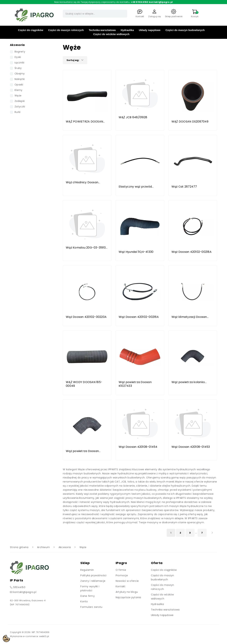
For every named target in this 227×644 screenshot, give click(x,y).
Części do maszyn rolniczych (66, 30)
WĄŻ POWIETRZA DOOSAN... (85, 122)
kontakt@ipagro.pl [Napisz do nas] (161, 2)
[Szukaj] (95, 14)
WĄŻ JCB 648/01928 (133, 117)
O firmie (121, 570)
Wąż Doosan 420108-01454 (138, 447)
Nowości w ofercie (127, 581)
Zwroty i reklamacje (93, 581)
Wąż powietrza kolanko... (189, 382)
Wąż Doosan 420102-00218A (192, 252)
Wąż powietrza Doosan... (83, 451)
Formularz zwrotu (91, 607)
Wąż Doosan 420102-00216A (139, 317)
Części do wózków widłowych (111, 34)
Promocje (122, 575)
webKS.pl (44, 636)
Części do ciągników (31, 30)
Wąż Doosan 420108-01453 (191, 447)
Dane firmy (88, 596)
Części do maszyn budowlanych (185, 30)
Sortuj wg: (75, 60)
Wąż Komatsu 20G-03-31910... (87, 248)
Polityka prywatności (93, 575)
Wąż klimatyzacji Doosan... (190, 317)
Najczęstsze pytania (128, 597)
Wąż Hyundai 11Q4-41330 (136, 252)
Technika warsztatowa (102, 30)
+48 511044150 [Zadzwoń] (139, 2)
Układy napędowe (150, 30)
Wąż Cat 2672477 (184, 187)
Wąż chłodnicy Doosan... (83, 182)
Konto (84, 601)
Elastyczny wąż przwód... (136, 187)
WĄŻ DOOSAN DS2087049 (190, 122)
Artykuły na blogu (127, 592)
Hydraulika (127, 30)
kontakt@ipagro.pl (25, 592)
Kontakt (121, 586)
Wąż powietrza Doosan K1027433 (135, 384)
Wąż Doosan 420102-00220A (86, 317)
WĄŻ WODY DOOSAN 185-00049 (84, 384)
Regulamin (87, 570)
